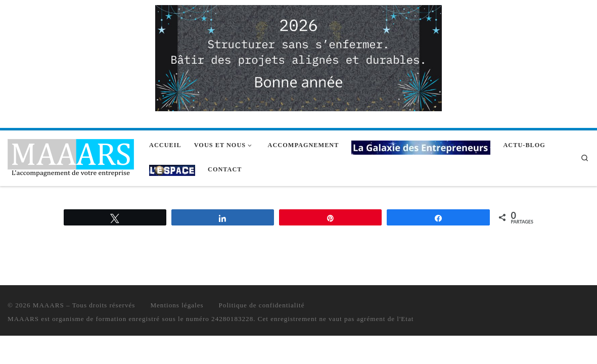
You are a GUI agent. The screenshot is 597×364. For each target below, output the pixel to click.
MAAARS (49, 305)
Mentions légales (177, 305)
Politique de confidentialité (262, 305)
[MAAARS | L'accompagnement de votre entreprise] (71, 156)
